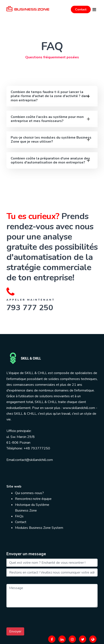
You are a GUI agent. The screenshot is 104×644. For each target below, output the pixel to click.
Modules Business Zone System (39, 528)
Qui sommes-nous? (29, 493)
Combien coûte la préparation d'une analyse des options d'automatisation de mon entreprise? (50, 160)
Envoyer (15, 631)
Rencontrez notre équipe (33, 499)
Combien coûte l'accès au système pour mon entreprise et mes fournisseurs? (47, 119)
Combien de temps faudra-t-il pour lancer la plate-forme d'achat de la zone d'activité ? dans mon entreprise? (50, 96)
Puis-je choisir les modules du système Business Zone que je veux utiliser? (51, 140)
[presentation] (39, 617)
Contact (81, 9)
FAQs (19, 516)
